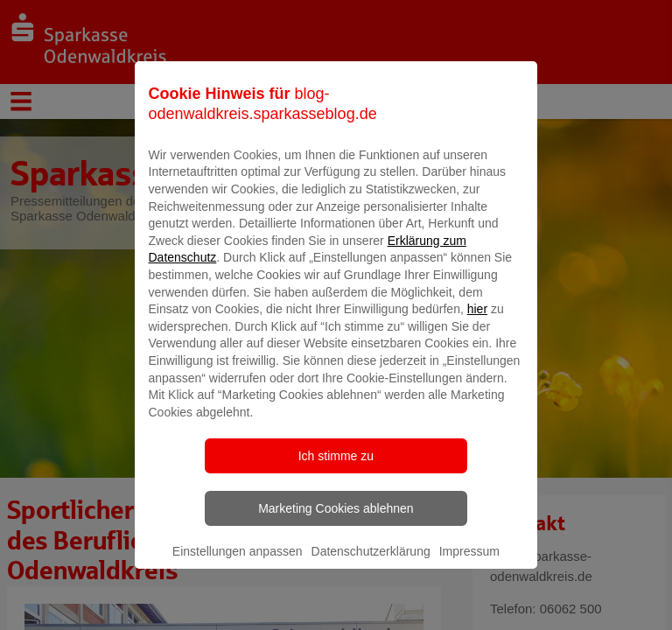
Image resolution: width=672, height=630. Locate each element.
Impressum (469, 574)
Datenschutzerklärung (371, 574)
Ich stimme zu (336, 479)
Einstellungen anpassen (238, 574)
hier (477, 332)
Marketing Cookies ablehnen (336, 531)
